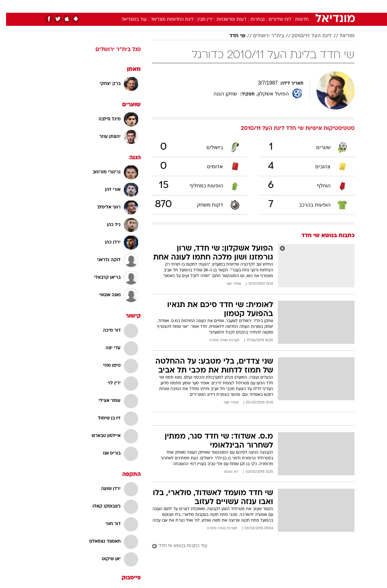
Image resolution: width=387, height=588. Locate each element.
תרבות (264, 6)
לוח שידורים (274, 20)
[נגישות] (9, 7)
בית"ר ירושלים (262, 36)
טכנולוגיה (144, 6)
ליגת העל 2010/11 (306, 36)
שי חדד (231, 36)
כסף (226, 6)
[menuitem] (303, 6)
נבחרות (251, 20)
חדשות (307, 6)
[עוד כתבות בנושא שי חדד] (247, 546)
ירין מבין (199, 20)
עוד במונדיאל (128, 20)
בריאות (190, 6)
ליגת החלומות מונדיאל (166, 20)
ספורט (285, 6)
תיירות (168, 6)
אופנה (121, 6)
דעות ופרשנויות (225, 20)
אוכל (210, 6)
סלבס (244, 6)
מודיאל (341, 36)
